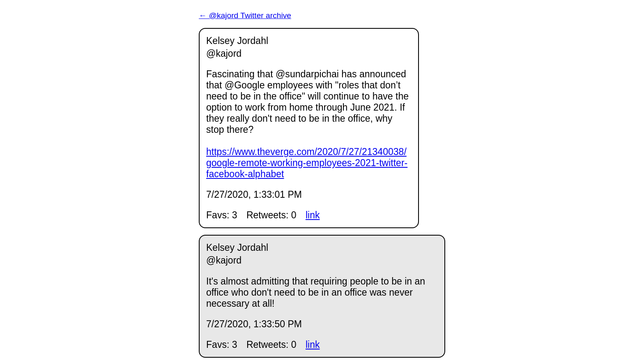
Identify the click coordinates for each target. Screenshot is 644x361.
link (313, 215)
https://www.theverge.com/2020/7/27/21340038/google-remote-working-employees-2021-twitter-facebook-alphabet (307, 163)
